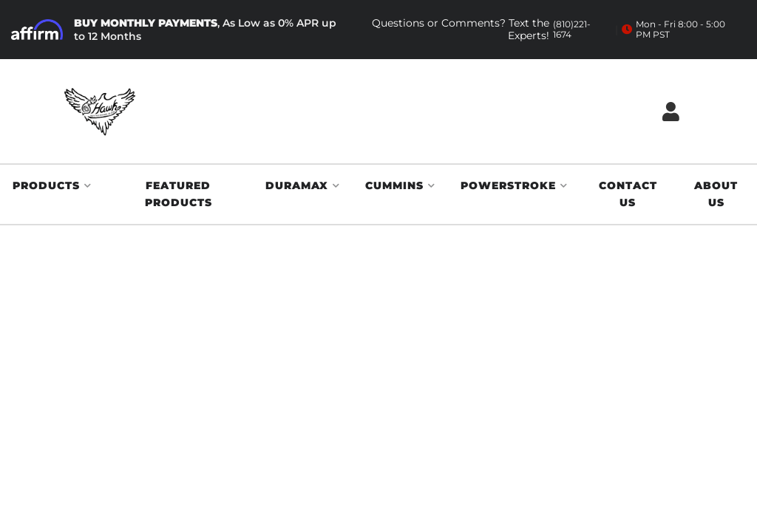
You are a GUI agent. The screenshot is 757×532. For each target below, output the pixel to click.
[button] (52, 186)
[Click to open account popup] (671, 111)
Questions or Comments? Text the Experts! (486, 30)
